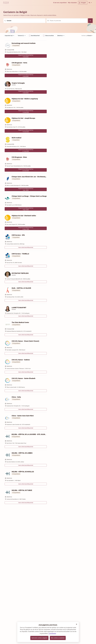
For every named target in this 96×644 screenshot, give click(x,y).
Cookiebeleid (52, 634)
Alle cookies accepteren (58, 638)
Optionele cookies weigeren (39, 638)
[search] (24, 21)
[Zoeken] (90, 21)
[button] (77, 624)
